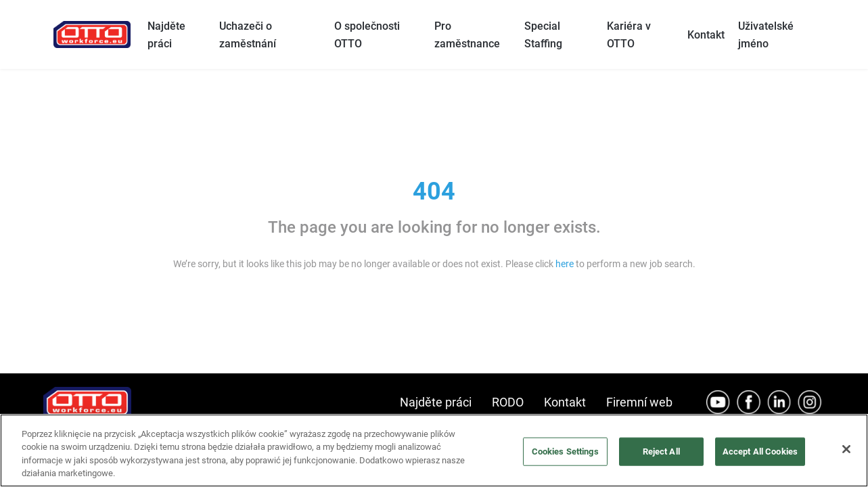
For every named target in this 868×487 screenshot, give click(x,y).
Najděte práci (436, 402)
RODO (508, 402)
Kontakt (706, 35)
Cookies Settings (565, 451)
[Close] (846, 449)
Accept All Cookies (760, 451)
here (565, 264)
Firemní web (639, 402)
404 (434, 191)
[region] (434, 450)
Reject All (661, 451)
